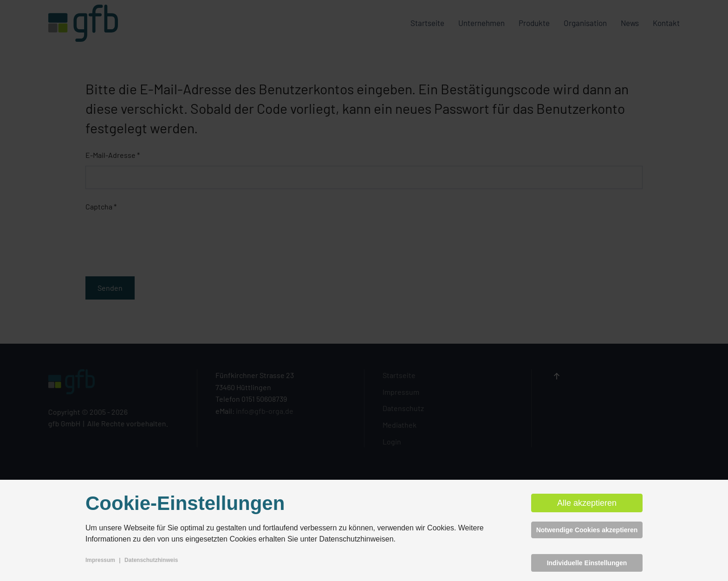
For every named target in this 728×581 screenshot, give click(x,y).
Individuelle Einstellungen (587, 563)
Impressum (100, 560)
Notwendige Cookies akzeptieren (587, 530)
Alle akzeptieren (587, 503)
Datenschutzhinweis (151, 560)
